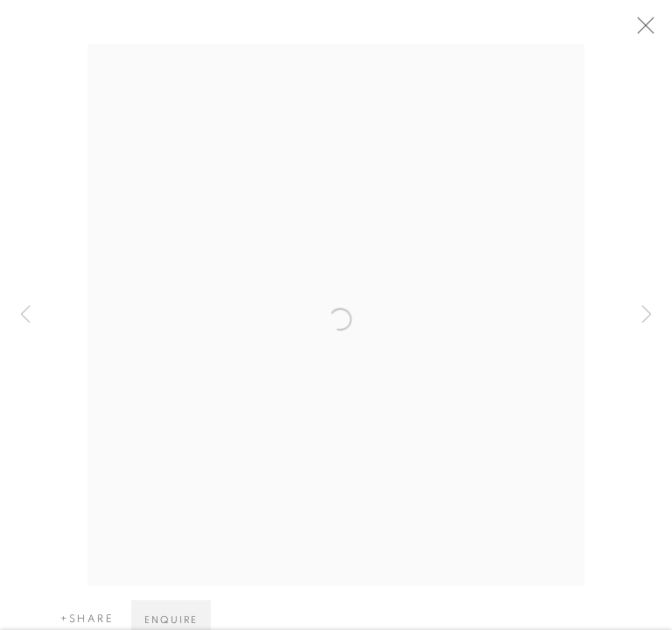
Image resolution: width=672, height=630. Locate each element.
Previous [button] (25, 315)
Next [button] (647, 315)
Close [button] (647, 31)
